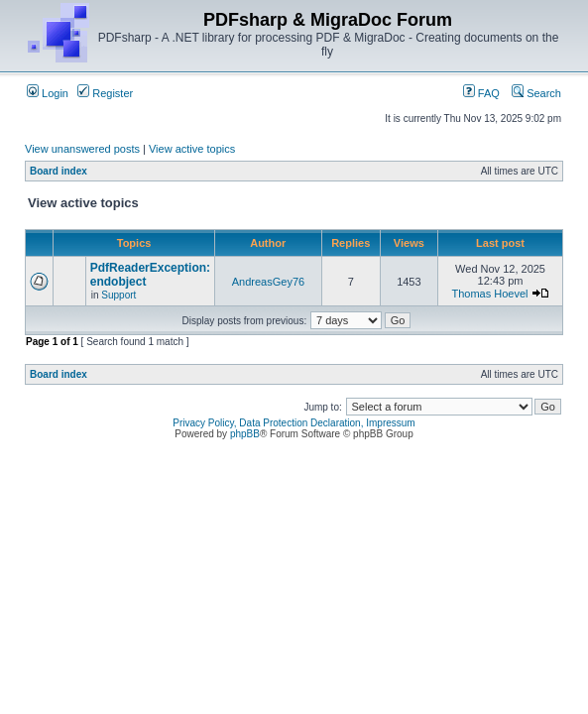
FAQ (481, 93)
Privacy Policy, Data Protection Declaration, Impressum (294, 423)
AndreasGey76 (268, 282)
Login (48, 93)
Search (536, 93)
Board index (59, 171)
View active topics (192, 149)
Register (105, 93)
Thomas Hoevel (489, 294)
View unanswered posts (82, 149)
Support (118, 295)
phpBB (245, 434)
